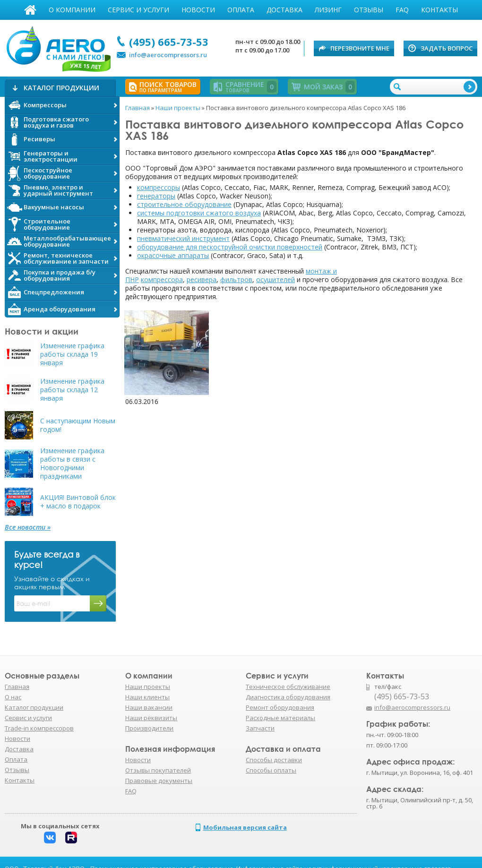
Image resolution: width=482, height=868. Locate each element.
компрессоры (159, 187)
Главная (30, 10)
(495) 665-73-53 (169, 42)
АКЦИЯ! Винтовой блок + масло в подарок (78, 502)
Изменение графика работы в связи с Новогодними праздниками (72, 464)
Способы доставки (274, 760)
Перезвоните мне (360, 48)
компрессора (162, 279)
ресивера (202, 279)
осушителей (275, 279)
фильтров (236, 279)
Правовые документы (159, 781)
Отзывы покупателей (158, 770)
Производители (149, 728)
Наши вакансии (149, 707)
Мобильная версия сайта (245, 827)
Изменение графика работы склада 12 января (72, 390)
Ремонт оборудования (280, 707)
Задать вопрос (447, 48)
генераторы (156, 196)
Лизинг (328, 10)
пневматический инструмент (183, 238)
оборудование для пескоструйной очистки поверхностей (230, 247)
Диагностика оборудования (288, 697)
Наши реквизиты (151, 718)
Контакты (439, 10)
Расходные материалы (280, 718)
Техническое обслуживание (288, 687)
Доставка (284, 10)
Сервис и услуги (138, 10)
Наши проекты (148, 687)
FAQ (402, 10)
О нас (13, 697)
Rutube (71, 838)
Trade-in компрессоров (39, 728)
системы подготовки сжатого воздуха (199, 213)
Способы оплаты (271, 770)
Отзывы (369, 10)
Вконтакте (50, 838)
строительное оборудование (184, 204)
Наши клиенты (147, 697)
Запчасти (260, 728)
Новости (198, 10)
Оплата (241, 10)
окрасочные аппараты (173, 255)
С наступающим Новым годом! (78, 425)
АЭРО (58, 46)
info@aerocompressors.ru (168, 55)
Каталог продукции (34, 707)
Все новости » (28, 527)
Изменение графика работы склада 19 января (72, 354)
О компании (72, 10)
